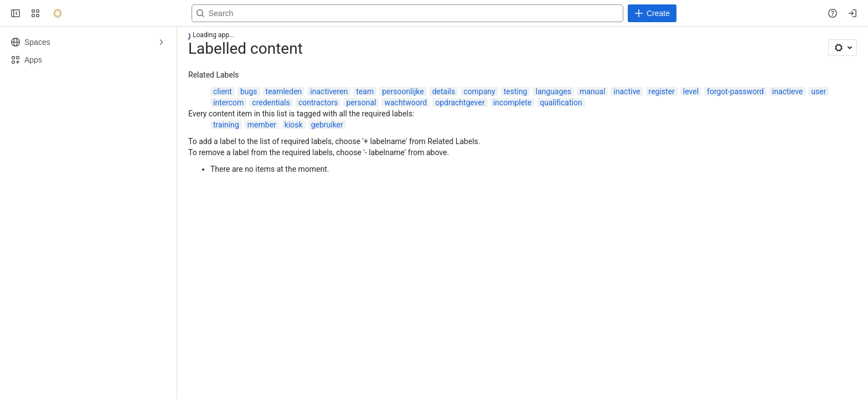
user (818, 91)
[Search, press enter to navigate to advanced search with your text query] (407, 13)
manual (592, 91)
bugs (249, 91)
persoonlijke (403, 91)
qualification (561, 103)
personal (361, 103)
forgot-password (735, 91)
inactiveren (329, 91)
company (479, 91)
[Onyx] (58, 13)
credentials (271, 103)
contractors (318, 103)
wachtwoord (405, 103)
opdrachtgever (460, 103)
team (365, 91)
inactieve (788, 91)
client (223, 91)
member (262, 125)
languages (553, 91)
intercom (228, 103)
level (691, 91)
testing (516, 91)
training (226, 125)
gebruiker (327, 125)
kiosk (294, 125)
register (662, 91)
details (444, 91)
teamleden (284, 91)
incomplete (512, 103)
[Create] (652, 13)
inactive (627, 91)
